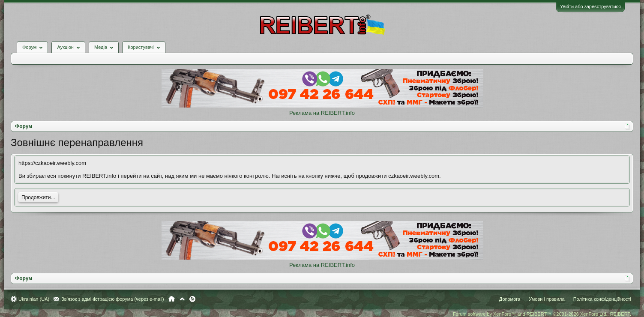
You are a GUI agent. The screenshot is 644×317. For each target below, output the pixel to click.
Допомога (510, 299)
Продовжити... (38, 197)
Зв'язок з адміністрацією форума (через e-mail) (113, 299)
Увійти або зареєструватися (590, 6)
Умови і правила (547, 299)
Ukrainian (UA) (34, 299)
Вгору (182, 299)
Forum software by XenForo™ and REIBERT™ (542, 314)
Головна (172, 299)
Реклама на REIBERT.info (322, 113)
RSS (192, 299)
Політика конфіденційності (602, 299)
